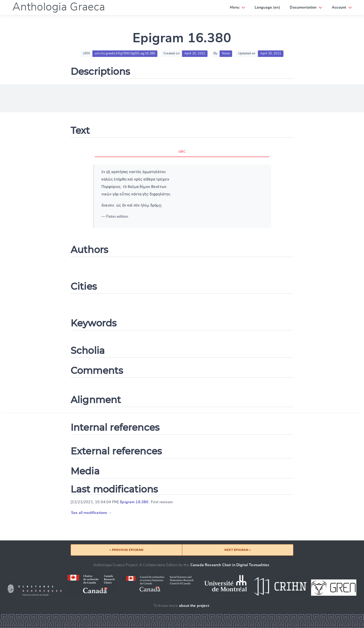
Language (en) (267, 7)
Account (339, 7)
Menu (235, 7)
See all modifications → (92, 513)
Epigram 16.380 (134, 502)
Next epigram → (238, 550)
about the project (194, 606)
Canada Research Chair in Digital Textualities (230, 565)
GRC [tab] (182, 152)
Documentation (303, 7)
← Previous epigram (126, 550)
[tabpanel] (182, 196)
